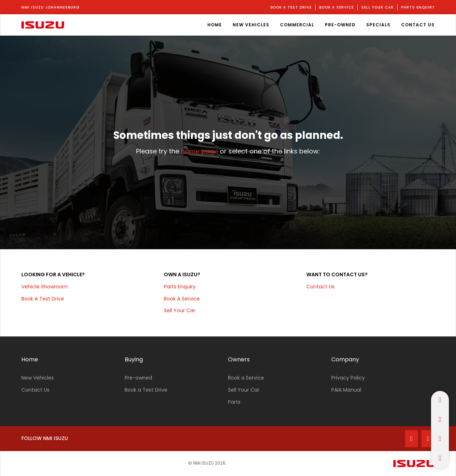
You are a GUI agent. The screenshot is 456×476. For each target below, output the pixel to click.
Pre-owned (138, 378)
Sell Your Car (244, 390)
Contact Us (320, 287)
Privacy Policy (348, 378)
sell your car (377, 7)
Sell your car (180, 310)
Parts (234, 402)
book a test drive (291, 7)
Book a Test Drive (146, 390)
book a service (336, 7)
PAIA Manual (346, 390)
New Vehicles (38, 378)
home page (199, 151)
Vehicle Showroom (45, 287)
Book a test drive (43, 299)
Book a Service (246, 378)
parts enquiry (418, 7)
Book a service (182, 299)
